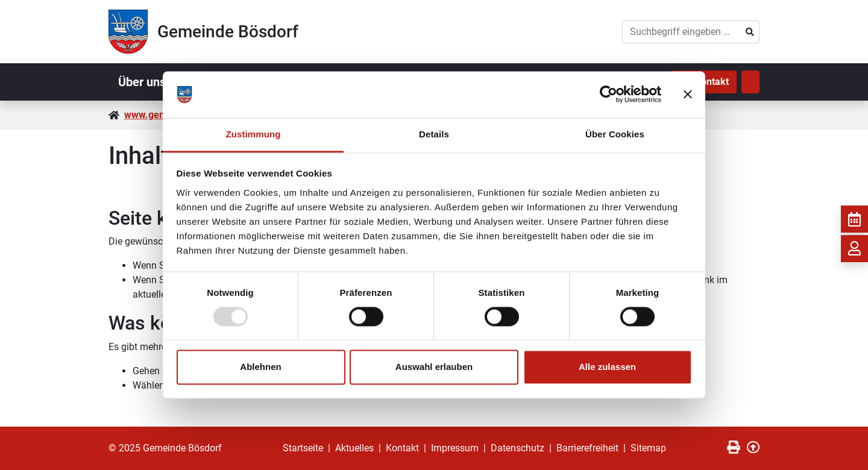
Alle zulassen (607, 367)
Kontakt (402, 448)
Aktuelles (354, 448)
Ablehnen (260, 367)
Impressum (455, 448)
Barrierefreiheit (587, 448)
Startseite (303, 448)
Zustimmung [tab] (253, 134)
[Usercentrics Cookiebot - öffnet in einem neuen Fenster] (609, 95)
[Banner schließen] (688, 95)
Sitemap (648, 448)
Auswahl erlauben (434, 367)
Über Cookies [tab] (615, 134)
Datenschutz (517, 448)
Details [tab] (434, 134)
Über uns (142, 82)
